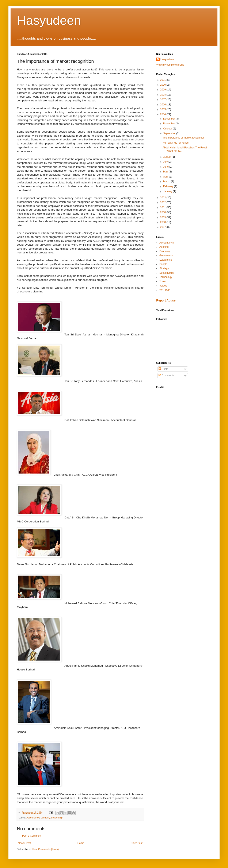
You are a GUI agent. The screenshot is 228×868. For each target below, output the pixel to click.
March (167, 182)
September (170, 133)
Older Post (136, 843)
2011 (163, 207)
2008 (163, 222)
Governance (166, 256)
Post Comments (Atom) (45, 849)
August (168, 157)
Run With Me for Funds (176, 143)
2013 (163, 198)
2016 (163, 105)
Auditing (164, 247)
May (166, 172)
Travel (163, 281)
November (169, 124)
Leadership (57, 818)
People (163, 264)
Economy (45, 818)
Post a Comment (32, 836)
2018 (163, 95)
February (169, 186)
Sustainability (167, 273)
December (169, 119)
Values (163, 286)
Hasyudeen (49, 20)
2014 (163, 114)
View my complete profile (170, 65)
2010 (163, 212)
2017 (163, 100)
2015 (163, 109)
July (166, 162)
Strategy (164, 268)
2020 (163, 85)
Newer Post (24, 843)
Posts (163, 369)
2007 (163, 227)
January (168, 191)
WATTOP (165, 290)
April (166, 177)
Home (81, 843)
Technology (166, 277)
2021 (163, 80)
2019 (163, 90)
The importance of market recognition (184, 138)
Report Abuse (166, 300)
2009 (163, 217)
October (168, 129)
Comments (166, 375)
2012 (163, 202)
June (166, 167)
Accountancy (33, 818)
